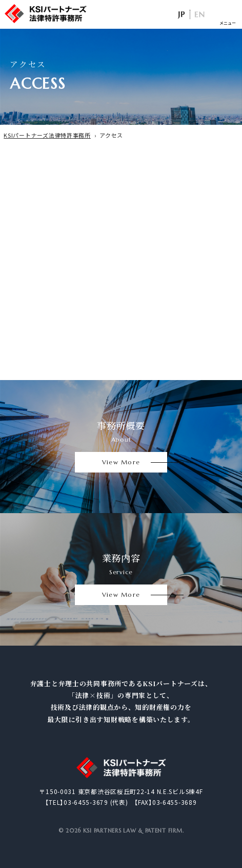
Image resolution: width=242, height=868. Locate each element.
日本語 (181, 14)
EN (199, 14)
